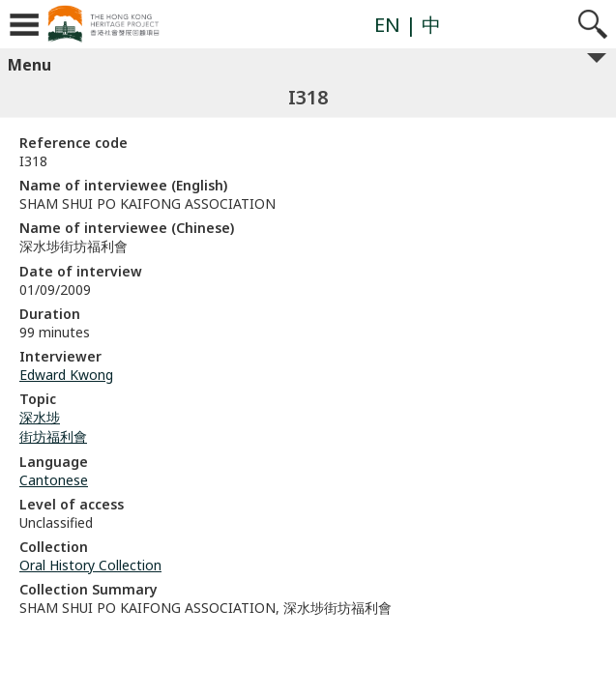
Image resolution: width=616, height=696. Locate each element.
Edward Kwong (66, 375)
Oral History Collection (90, 565)
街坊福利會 (53, 436)
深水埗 (40, 417)
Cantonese (54, 480)
